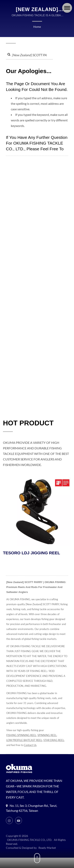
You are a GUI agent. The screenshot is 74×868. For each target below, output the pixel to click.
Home (37, 27)
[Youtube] (19, 821)
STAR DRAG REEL (17, 746)
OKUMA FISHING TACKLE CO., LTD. (30, 840)
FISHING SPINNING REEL (22, 736)
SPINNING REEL (49, 736)
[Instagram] (9, 821)
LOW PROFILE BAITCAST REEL (25, 741)
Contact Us (55, 746)
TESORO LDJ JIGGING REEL (31, 553)
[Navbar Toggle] (67, 8)
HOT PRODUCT (28, 423)
